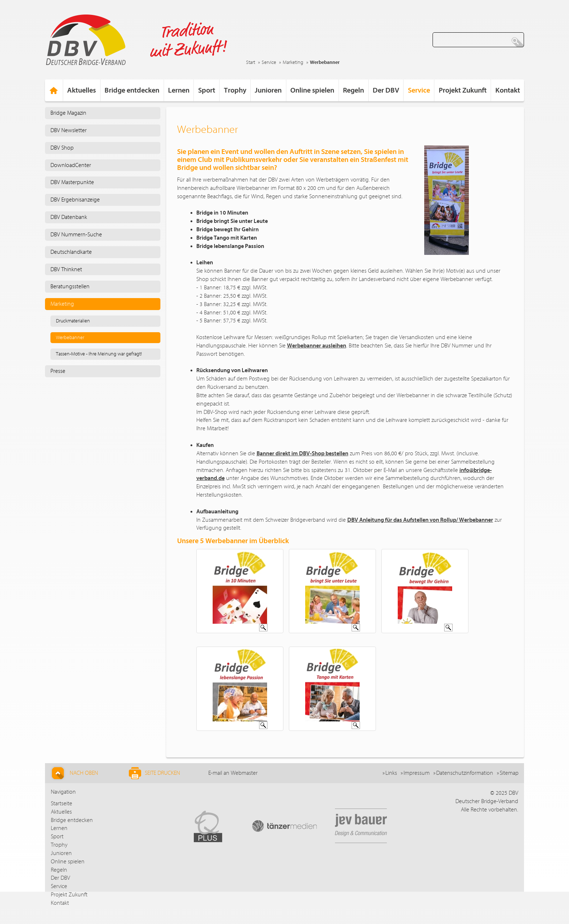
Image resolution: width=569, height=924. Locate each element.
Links (391, 773)
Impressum (417, 773)
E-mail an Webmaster (233, 773)
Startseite (62, 803)
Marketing (293, 62)
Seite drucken (154, 773)
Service (269, 62)
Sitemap (509, 773)
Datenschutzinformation (465, 773)
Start (251, 62)
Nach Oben (74, 773)
